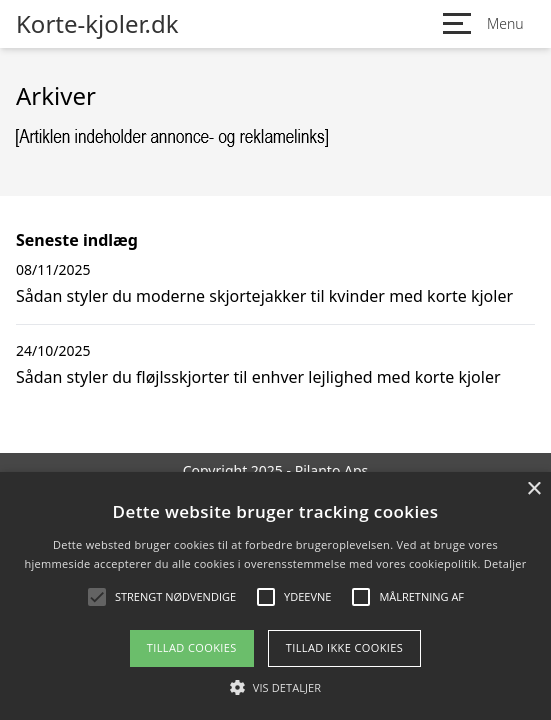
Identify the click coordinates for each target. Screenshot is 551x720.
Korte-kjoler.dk (97, 24)
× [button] (533, 489)
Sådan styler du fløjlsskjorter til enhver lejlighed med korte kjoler (258, 377)
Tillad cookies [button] (192, 647)
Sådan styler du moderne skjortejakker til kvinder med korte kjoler (264, 296)
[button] (275, 687)
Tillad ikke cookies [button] (345, 647)
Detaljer (505, 563)
